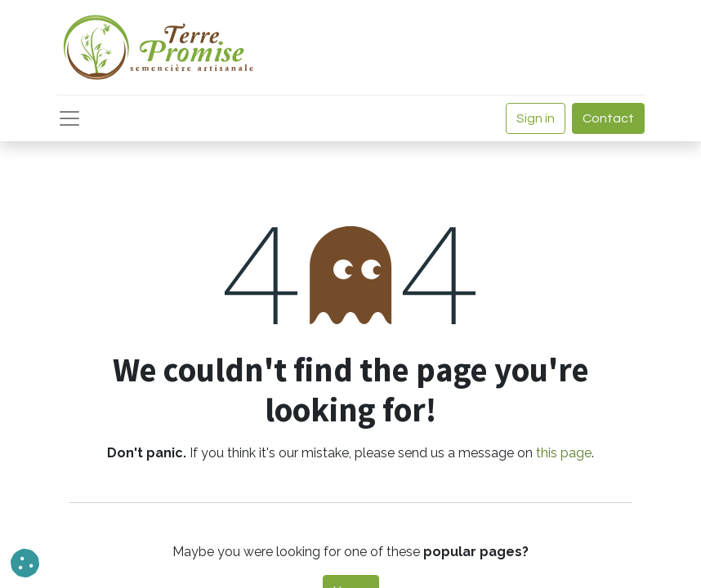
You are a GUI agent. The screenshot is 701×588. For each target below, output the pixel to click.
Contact (608, 118)
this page (564, 453)
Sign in (536, 118)
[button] (25, 563)
